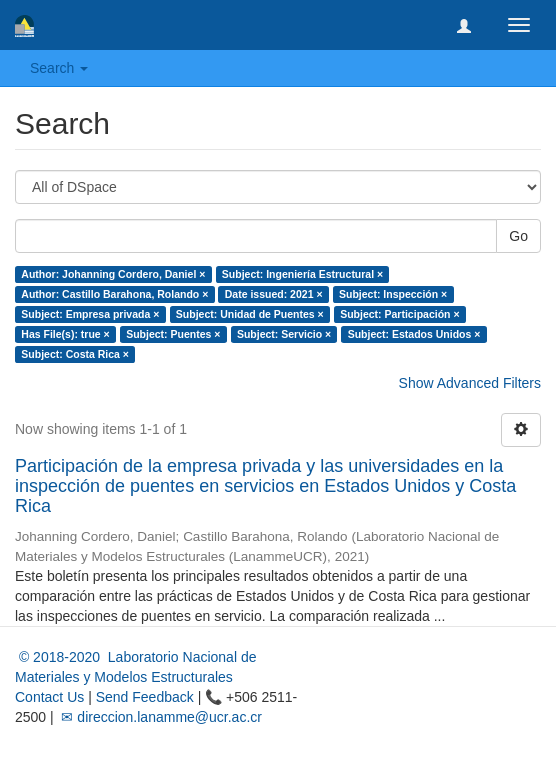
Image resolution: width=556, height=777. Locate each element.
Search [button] (59, 68)
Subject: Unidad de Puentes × (250, 314)
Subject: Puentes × (173, 334)
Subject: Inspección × (393, 294)
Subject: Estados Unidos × (414, 334)
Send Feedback (145, 697)
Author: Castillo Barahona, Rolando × (114, 294)
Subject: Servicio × (284, 334)
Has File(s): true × (65, 334)
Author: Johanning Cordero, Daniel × (113, 274)
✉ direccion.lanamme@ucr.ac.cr (160, 717)
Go (518, 236)
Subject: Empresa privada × (90, 314)
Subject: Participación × (399, 314)
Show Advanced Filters (470, 383)
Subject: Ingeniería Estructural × (302, 274)
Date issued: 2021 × (274, 294)
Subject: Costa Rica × (75, 354)
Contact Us (49, 697)
